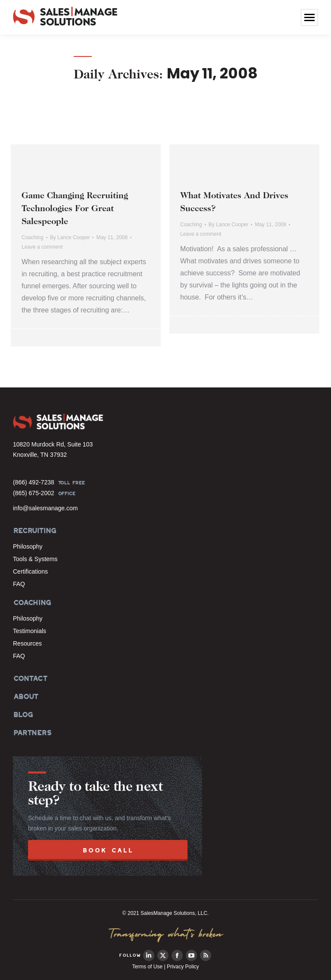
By (70, 237)
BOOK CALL (108, 850)
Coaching (33, 237)
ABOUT (25, 696)
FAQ (19, 584)
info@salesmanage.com (45, 508)
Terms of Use (147, 967)
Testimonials (30, 631)
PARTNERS (32, 733)
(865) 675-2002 (34, 493)
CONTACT (30, 678)
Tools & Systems (35, 559)
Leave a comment (42, 247)
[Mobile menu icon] (309, 17)
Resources (27, 643)
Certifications (30, 571)
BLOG (22, 715)
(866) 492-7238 (34, 482)
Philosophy (28, 546)
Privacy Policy (183, 967)
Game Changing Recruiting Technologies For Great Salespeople (75, 209)
